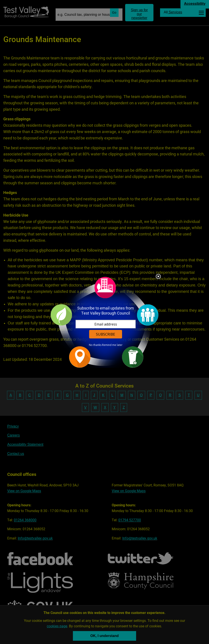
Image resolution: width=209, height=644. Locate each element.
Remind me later (112, 345)
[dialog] (104, 322)
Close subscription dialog (158, 277)
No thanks (95, 345)
